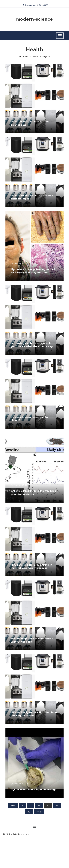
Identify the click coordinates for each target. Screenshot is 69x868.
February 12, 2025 (20, 485)
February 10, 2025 (20, 633)
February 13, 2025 (20, 411)
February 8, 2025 (20, 784)
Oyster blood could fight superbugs (34, 790)
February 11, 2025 (20, 559)
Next (39, 812)
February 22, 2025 (20, 116)
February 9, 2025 (20, 707)
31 (57, 805)
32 (29, 812)
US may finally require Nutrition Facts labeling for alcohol (34, 714)
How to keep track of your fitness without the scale (32, 640)
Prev (13, 805)
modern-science (34, 19)
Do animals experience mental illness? (30, 419)
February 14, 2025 (20, 337)
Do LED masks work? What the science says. (30, 123)
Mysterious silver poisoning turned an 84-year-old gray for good (33, 271)
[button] (34, 827)
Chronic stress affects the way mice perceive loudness (33, 492)
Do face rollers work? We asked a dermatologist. (32, 197)
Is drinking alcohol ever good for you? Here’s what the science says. (33, 345)
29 (39, 805)
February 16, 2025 (20, 190)
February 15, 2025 (20, 263)
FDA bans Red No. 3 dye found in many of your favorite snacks (31, 566)
